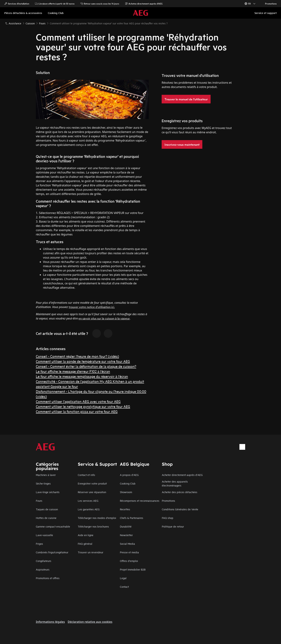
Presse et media (129, 552)
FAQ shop (168, 518)
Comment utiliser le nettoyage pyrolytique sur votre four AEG (83, 406)
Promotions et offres (48, 578)
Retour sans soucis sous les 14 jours (100, 4)
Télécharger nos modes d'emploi (97, 518)
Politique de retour (173, 526)
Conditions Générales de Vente (180, 509)
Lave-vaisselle (44, 535)
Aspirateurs (43, 569)
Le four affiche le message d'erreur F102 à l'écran (73, 371)
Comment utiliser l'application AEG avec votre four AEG (78, 401)
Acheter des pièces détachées (180, 492)
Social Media (127, 544)
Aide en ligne (86, 535)
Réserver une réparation (92, 492)
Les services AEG (88, 501)
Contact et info (86, 475)
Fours (39, 501)
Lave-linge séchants (48, 492)
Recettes (125, 509)
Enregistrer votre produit (92, 483)
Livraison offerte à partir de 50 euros (55, 4)
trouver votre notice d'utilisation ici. (92, 307)
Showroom (126, 492)
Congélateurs (44, 561)
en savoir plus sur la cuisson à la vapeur (104, 318)
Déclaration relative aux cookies (90, 622)
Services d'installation (17, 4)
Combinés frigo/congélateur (52, 552)
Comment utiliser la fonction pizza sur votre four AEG (77, 411)
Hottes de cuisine (46, 518)
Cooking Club (128, 483)
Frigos (39, 544)
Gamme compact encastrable (53, 526)
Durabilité (126, 526)
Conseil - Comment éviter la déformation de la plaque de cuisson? (86, 366)
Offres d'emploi (129, 561)
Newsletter (126, 535)
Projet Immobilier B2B (133, 569)
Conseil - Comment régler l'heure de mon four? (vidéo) (77, 356)
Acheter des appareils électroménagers (175, 483)
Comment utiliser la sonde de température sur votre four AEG (83, 361)
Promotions (269, 4)
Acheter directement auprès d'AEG (182, 475)
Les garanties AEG (89, 509)
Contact (124, 587)
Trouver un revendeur (91, 552)
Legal (123, 578)
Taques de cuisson (47, 509)
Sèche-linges (43, 483)
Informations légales (50, 622)
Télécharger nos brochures (93, 526)
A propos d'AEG (129, 475)
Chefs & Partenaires (132, 518)
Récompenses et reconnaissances (140, 501)
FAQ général (85, 544)
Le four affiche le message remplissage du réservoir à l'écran (82, 376)
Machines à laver (46, 475)
